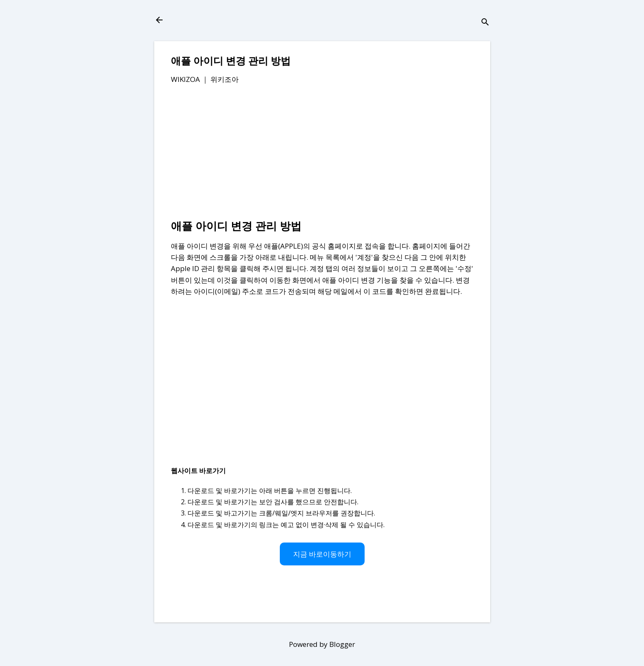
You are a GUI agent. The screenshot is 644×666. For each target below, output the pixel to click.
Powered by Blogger (322, 644)
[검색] (485, 23)
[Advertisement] (322, 153)
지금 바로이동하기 (322, 554)
